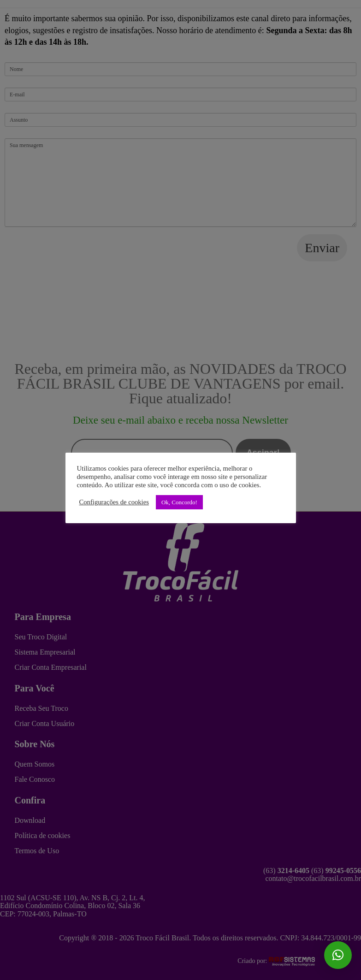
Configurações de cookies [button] (114, 502)
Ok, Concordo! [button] (179, 502)
